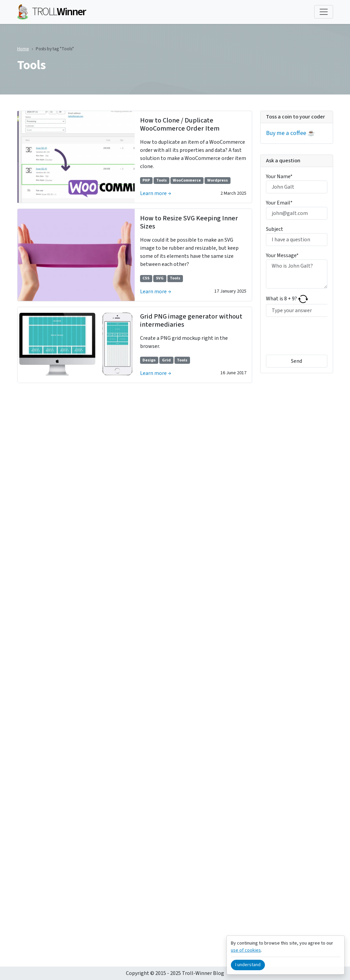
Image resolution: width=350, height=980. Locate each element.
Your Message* (282, 255)
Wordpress (218, 180)
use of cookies (246, 950)
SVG (160, 278)
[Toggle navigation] (324, 12)
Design (149, 360)
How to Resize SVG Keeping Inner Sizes (189, 222)
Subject (275, 229)
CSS (146, 278)
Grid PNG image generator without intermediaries (191, 321)
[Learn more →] (76, 157)
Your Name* (279, 176)
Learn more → (156, 193)
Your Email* (279, 203)
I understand (248, 965)
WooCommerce (187, 180)
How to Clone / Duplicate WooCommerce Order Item (180, 125)
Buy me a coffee (286, 133)
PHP (146, 180)
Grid (166, 360)
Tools (161, 180)
